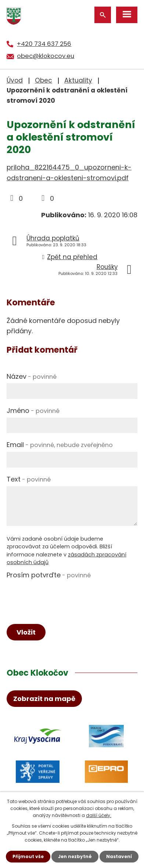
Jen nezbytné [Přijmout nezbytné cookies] (75, 856)
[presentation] (62, 596)
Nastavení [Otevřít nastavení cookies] (119, 856)
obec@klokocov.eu (46, 56)
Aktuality (78, 80)
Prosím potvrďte (49, 575)
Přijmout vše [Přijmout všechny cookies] (28, 856)
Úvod (15, 80)
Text (29, 479)
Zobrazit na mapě (44, 699)
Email (60, 445)
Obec (44, 80)
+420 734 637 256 (44, 44)
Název (32, 376)
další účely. (99, 815)
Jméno (33, 411)
